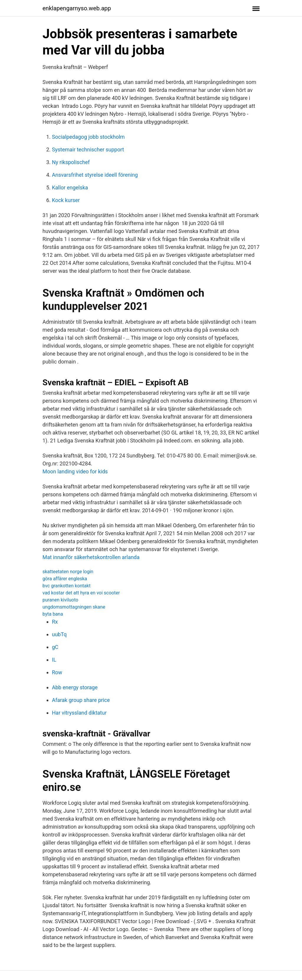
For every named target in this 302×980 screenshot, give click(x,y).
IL (54, 660)
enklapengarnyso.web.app (77, 8)
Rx (55, 622)
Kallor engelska (70, 187)
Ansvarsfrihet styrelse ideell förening (95, 175)
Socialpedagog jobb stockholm (88, 137)
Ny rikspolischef (71, 162)
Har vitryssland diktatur (79, 713)
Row (57, 672)
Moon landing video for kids (75, 471)
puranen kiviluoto (60, 600)
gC (55, 647)
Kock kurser (66, 200)
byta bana (53, 614)
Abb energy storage (75, 687)
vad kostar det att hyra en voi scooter (81, 593)
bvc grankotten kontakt (67, 586)
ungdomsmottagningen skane (74, 607)
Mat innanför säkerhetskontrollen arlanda (91, 557)
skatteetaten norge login (68, 572)
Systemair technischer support (88, 149)
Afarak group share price (81, 700)
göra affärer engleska (65, 579)
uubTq (59, 634)
